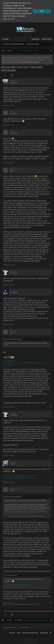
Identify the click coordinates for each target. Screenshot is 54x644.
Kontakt (12, 636)
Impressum (44, 636)
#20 (51, 602)
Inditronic (13, 80)
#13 (51, 162)
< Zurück (4, 75)
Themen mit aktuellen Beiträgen (14, 44)
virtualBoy (14, 169)
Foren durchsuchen (33, 44)
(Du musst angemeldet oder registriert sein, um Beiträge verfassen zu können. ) (29, 611)
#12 (51, 125)
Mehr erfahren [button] (9, 19)
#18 (51, 455)
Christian (13, 271)
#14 (51, 264)
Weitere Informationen (30, 62)
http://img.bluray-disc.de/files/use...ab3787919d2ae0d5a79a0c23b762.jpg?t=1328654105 (25, 362)
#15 (51, 284)
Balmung (13, 462)
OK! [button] (42, 11)
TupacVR (13, 291)
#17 (51, 407)
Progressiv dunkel (9, 631)
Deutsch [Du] (24, 631)
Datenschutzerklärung (30, 636)
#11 (51, 105)
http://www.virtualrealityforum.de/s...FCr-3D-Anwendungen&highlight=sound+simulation (20, 477)
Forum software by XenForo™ (20, 643)
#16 (51, 324)
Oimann (13, 131)
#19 (51, 482)
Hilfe (18, 636)
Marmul (13, 111)
